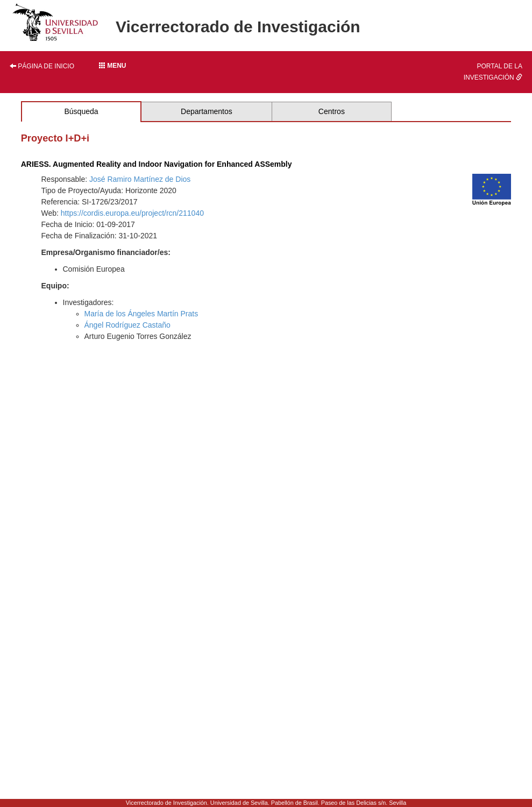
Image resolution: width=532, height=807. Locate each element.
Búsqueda (81, 111)
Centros (332, 111)
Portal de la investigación (493, 72)
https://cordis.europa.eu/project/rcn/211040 (132, 213)
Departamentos (207, 111)
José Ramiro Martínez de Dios (140, 179)
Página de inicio (42, 66)
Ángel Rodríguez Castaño (127, 325)
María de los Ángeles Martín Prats (141, 314)
